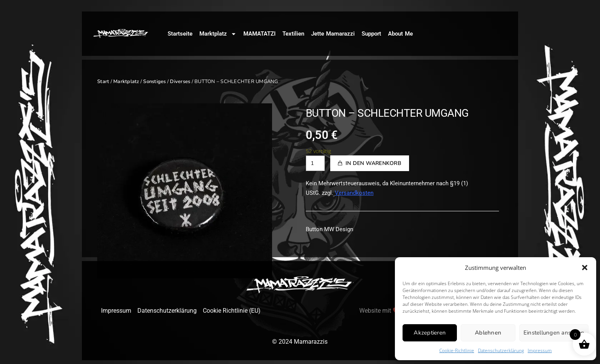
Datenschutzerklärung (501, 350)
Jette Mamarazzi (333, 34)
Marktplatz (218, 34)
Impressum (540, 350)
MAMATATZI (259, 34)
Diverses (180, 82)
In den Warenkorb (373, 163)
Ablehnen (488, 333)
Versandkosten (354, 193)
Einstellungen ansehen (554, 333)
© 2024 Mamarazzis (300, 342)
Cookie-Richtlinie (457, 350)
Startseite (180, 34)
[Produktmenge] (315, 163)
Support (371, 34)
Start (103, 82)
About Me (400, 34)
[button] (585, 268)
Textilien (293, 34)
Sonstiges (154, 82)
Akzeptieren (430, 333)
